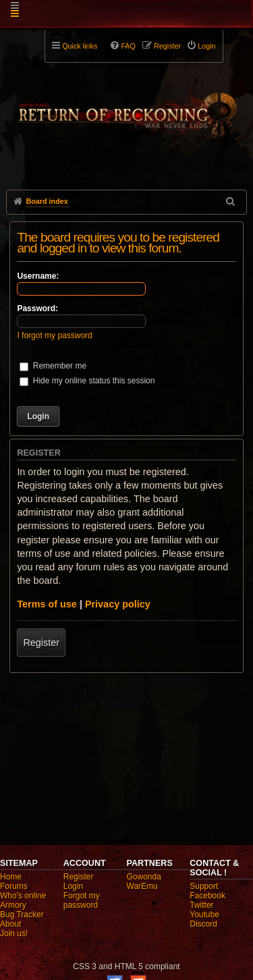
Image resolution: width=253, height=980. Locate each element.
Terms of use (47, 604)
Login (73, 886)
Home (11, 877)
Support (204, 886)
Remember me (53, 366)
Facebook (207, 896)
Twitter (201, 905)
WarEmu (142, 886)
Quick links (80, 46)
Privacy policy (118, 604)
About (10, 924)
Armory (13, 905)
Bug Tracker (22, 915)
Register (41, 643)
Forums (14, 886)
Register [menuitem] (167, 46)
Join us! (14, 933)
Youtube (204, 915)
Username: (38, 276)
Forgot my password (82, 900)
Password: (37, 308)
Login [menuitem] (206, 46)
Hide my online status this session (87, 381)
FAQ (128, 46)
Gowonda (144, 877)
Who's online (23, 896)
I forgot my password (54, 335)
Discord (203, 924)
